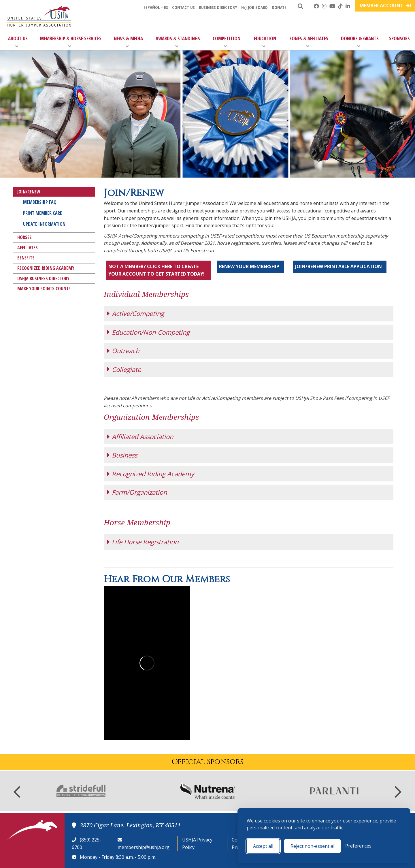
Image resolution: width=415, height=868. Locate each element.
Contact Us (183, 7)
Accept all (263, 846)
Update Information (44, 224)
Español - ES (156, 7)
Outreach (126, 351)
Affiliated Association (143, 436)
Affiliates (28, 248)
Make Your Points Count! (44, 289)
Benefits (26, 258)
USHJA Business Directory (43, 278)
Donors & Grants (360, 42)
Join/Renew (29, 192)
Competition (227, 42)
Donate (279, 7)
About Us (18, 42)
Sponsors (399, 38)
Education (265, 42)
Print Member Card (43, 213)
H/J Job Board (254, 7)
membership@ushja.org (144, 847)
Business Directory (218, 7)
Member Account (385, 5)
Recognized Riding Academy (46, 268)
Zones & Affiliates (309, 42)
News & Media (128, 42)
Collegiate (126, 369)
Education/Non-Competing (151, 332)
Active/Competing (138, 313)
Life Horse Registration (145, 542)
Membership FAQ (40, 202)
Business (124, 455)
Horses (24, 237)
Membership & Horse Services (71, 42)
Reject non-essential (312, 846)
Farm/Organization (139, 492)
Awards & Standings (178, 42)
